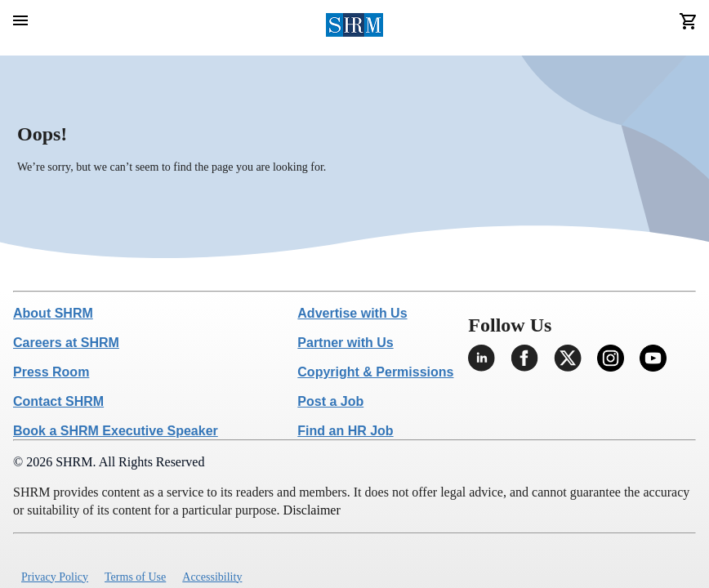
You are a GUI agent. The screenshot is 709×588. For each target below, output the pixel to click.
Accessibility (212, 577)
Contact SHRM (58, 401)
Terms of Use (135, 577)
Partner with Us (345, 343)
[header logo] (355, 28)
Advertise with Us (352, 313)
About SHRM (53, 313)
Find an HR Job (345, 431)
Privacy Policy (55, 577)
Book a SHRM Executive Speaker (116, 431)
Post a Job (330, 401)
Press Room (51, 372)
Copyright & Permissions (375, 372)
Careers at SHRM (66, 343)
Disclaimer (312, 510)
